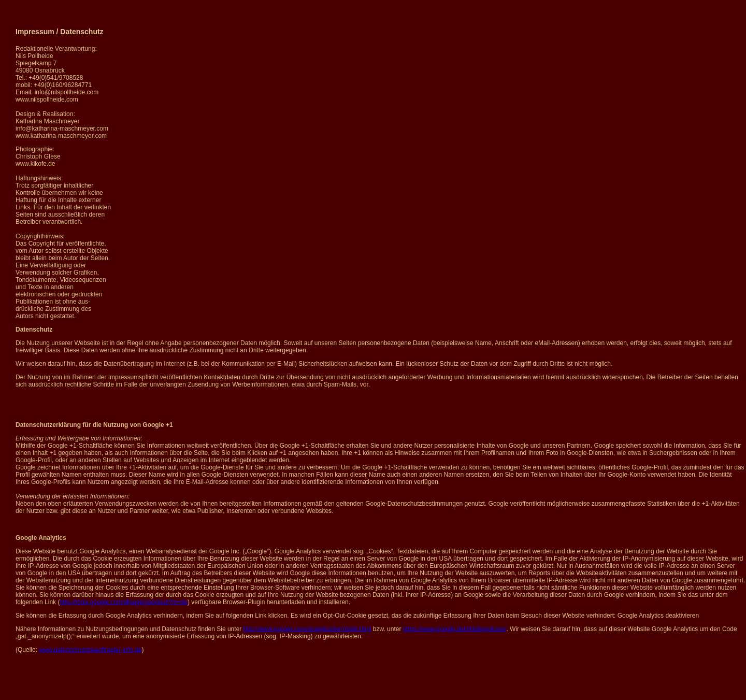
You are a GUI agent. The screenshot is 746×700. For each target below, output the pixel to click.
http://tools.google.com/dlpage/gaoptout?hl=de (124, 602)
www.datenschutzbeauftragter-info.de (90, 650)
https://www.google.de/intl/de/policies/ (455, 629)
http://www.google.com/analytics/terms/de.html (307, 629)
